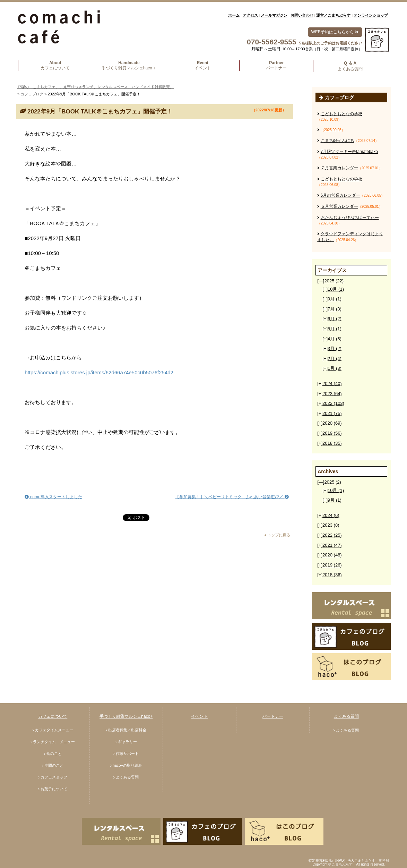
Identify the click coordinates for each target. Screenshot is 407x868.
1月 (335, 368)
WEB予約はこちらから (335, 32)
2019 (332, 433)
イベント (199, 716)
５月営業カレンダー (339, 206)
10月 (336, 289)
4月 (335, 339)
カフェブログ (32, 94)
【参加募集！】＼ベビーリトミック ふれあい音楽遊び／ (232, 497)
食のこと (54, 754)
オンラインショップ (371, 15)
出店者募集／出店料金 (127, 730)
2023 (332, 394)
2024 (332, 384)
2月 (335, 359)
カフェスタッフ (54, 777)
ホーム (234, 15)
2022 (333, 403)
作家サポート (127, 754)
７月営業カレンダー (339, 168)
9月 (335, 299)
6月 (335, 319)
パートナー (273, 716)
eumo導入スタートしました (53, 497)
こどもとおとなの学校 (341, 114)
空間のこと (54, 765)
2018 (332, 443)
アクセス (250, 15)
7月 (335, 309)
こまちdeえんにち (337, 141)
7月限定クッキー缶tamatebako (349, 152)
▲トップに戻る (277, 535)
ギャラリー (127, 742)
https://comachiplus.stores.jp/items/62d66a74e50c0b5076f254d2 (99, 372)
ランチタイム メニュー (54, 742)
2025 (334, 281)
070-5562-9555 (271, 42)
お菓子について (54, 789)
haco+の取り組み (127, 765)
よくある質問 (127, 777)
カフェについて (53, 716)
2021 (332, 413)
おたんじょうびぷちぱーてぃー (350, 218)
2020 (332, 423)
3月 (335, 348)
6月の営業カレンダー (341, 195)
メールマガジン (274, 15)
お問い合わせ (302, 15)
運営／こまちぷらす (333, 15)
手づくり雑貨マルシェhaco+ (126, 716)
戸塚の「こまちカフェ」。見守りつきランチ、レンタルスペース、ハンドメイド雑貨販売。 (96, 87)
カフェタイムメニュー (54, 730)
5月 (335, 329)
